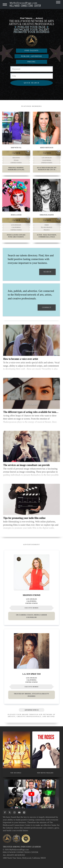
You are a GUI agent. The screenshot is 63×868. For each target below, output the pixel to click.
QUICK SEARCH (31, 83)
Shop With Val (16, 148)
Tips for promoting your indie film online (24, 518)
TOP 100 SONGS (16, 773)
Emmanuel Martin (47, 215)
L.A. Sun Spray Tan (31, 674)
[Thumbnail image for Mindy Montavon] (47, 128)
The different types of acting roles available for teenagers (32, 412)
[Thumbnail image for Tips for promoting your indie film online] (31, 499)
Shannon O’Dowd (32, 595)
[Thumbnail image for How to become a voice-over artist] (31, 340)
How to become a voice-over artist (21, 359)
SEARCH (47, 272)
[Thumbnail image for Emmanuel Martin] (47, 195)
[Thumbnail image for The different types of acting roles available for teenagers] (31, 393)
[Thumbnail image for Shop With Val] (16, 128)
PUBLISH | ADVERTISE (31, 56)
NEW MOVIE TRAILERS (45, 773)
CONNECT (47, 307)
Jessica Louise (16, 215)
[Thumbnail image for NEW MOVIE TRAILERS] (46, 750)
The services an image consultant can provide (26, 465)
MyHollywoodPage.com (25, 4)
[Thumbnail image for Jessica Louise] (16, 195)
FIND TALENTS (32, 51)
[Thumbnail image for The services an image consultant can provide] (31, 446)
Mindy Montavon (47, 148)
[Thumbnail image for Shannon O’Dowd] (32, 572)
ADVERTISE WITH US (31, 710)
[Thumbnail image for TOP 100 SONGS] (16, 750)
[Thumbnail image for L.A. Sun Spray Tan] (32, 651)
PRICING (31, 62)
